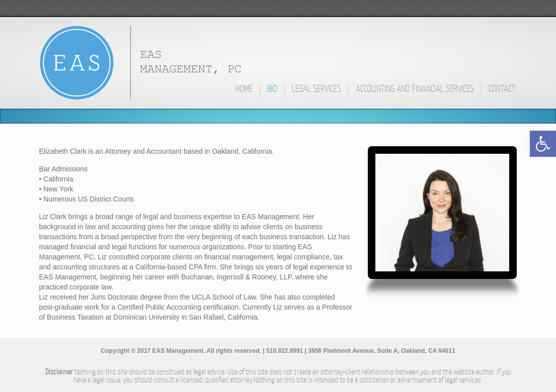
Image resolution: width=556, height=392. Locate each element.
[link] (543, 144)
